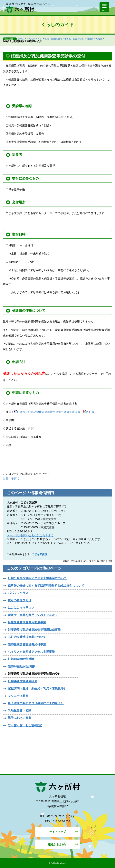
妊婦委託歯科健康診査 (23, 681)
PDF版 (89, 412)
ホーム (21, 39)
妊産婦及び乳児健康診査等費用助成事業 (34, 630)
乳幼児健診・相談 (20, 711)
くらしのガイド (34, 39)
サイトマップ (58, 832)
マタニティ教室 (18, 696)
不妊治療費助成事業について (27, 637)
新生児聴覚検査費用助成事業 (27, 622)
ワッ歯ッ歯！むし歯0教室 (25, 725)
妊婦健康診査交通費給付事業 (27, 644)
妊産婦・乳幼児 (95, 39)
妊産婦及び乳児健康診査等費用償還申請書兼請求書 (47, 412)
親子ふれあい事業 (20, 718)
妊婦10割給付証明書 (21, 659)
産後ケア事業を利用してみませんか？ (33, 615)
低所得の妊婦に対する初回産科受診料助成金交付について (46, 586)
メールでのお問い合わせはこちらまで (30, 535)
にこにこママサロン (21, 607)
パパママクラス (18, 593)
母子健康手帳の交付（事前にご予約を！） (36, 703)
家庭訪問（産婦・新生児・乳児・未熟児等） (37, 688)
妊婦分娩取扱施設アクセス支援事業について (37, 578)
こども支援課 (40, 554)
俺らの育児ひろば (20, 600)
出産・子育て (11, 478)
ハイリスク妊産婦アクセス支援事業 (31, 652)
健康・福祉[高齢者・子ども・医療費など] (64, 39)
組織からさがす (58, 844)
